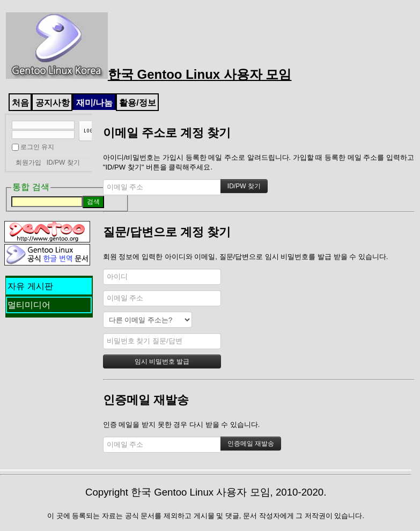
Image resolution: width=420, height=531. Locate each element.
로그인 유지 (37, 147)
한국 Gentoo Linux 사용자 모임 (149, 74)
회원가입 (28, 163)
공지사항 (53, 103)
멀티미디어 (29, 305)
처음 (20, 103)
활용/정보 (137, 103)
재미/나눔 (94, 103)
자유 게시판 (30, 286)
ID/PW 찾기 (63, 163)
